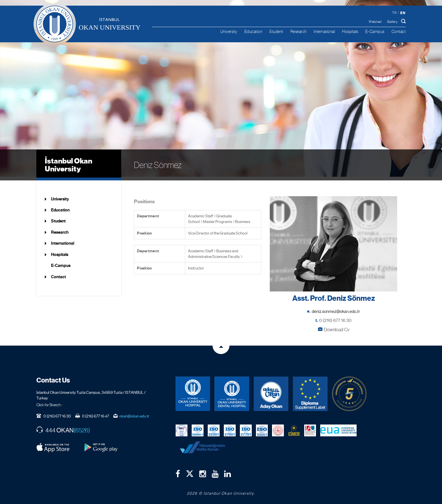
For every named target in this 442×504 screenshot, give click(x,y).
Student (276, 31)
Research (299, 31)
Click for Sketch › (49, 401)
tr (394, 13)
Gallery (393, 22)
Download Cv (337, 326)
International (324, 31)
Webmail (375, 22)
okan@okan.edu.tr (134, 413)
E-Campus (375, 31)
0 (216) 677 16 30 (335, 317)
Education (253, 31)
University (229, 31)
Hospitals (350, 31)
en (403, 13)
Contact (399, 31)
